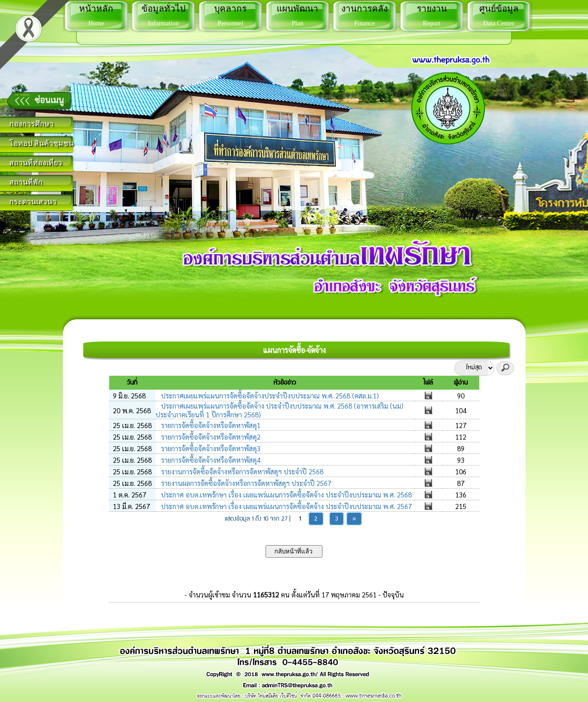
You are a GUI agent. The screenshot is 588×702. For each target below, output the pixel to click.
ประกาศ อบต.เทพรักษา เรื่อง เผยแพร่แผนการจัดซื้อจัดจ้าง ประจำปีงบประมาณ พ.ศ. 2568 (285, 494)
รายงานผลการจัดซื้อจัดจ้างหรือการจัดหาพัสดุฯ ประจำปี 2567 (245, 483)
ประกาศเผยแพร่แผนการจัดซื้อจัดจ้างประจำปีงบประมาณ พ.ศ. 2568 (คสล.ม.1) (269, 395)
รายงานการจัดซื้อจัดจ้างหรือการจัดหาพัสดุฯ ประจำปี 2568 (241, 471)
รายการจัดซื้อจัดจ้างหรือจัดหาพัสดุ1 (210, 425)
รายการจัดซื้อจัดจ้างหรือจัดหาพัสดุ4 (210, 460)
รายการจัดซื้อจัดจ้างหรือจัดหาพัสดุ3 (210, 448)
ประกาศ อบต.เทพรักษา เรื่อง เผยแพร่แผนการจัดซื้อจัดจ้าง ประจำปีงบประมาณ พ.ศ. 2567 (285, 506)
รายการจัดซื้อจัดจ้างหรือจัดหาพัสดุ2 (210, 437)
